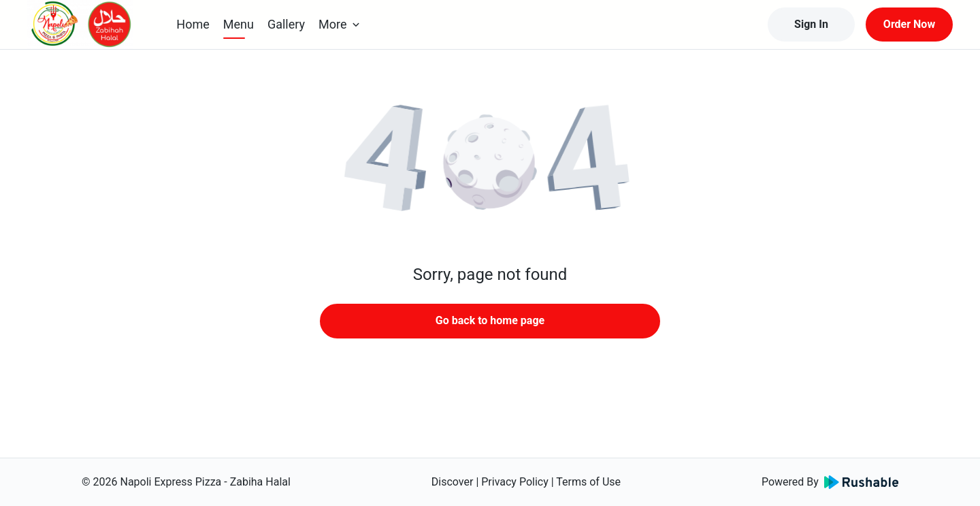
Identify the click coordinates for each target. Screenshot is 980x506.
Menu (239, 24)
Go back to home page (490, 320)
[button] (490, 163)
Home (193, 24)
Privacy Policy (515, 482)
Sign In (811, 24)
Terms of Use (588, 482)
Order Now (909, 24)
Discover (453, 482)
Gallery (286, 24)
